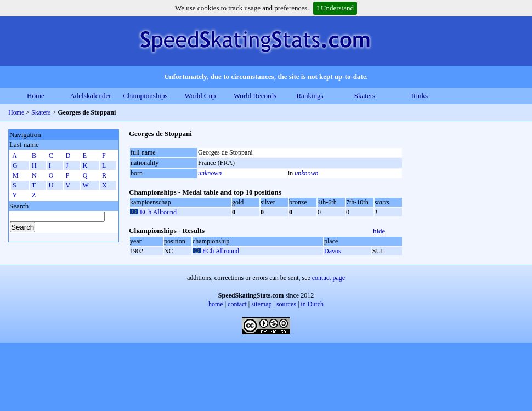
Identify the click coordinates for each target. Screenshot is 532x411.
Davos (333, 251)
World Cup (200, 96)
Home (36, 96)
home (216, 304)
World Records (255, 96)
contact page (329, 278)
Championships (146, 96)
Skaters (365, 96)
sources (286, 304)
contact (237, 304)
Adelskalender (90, 96)
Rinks (420, 96)
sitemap (261, 304)
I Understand (335, 8)
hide (379, 231)
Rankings (310, 96)
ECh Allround (158, 212)
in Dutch (312, 304)
